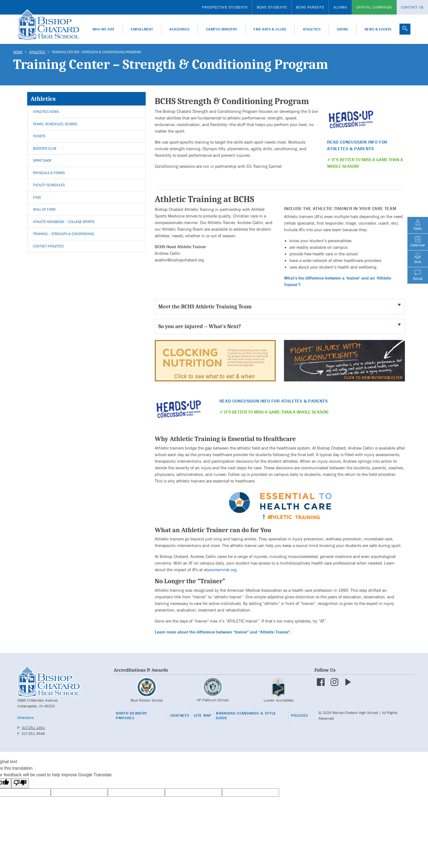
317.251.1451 (33, 728)
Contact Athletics (48, 246)
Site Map (202, 715)
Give (418, 258)
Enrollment (142, 29)
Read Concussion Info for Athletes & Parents (274, 401)
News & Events (378, 29)
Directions (26, 718)
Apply (418, 225)
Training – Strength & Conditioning (64, 234)
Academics (179, 29)
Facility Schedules (49, 185)
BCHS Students (272, 7)
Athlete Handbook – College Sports (64, 222)
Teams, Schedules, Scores (55, 124)
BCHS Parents (310, 7)
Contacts (180, 715)
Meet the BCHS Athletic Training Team (205, 307)
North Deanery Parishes (132, 716)
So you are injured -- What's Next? (200, 326)
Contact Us (412, 7)
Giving (343, 29)
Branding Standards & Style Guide (246, 716)
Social (418, 275)
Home (18, 52)
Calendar (418, 242)
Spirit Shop (42, 161)
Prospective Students (225, 7)
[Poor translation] (20, 783)
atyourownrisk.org (220, 570)
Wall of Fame (44, 209)
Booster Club (45, 148)
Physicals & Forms (49, 173)
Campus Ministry (222, 29)
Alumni (340, 7)
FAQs (37, 197)
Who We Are (104, 29)
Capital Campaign (374, 7)
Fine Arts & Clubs (270, 29)
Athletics (312, 29)
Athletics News (46, 112)
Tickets (39, 136)
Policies (300, 715)
